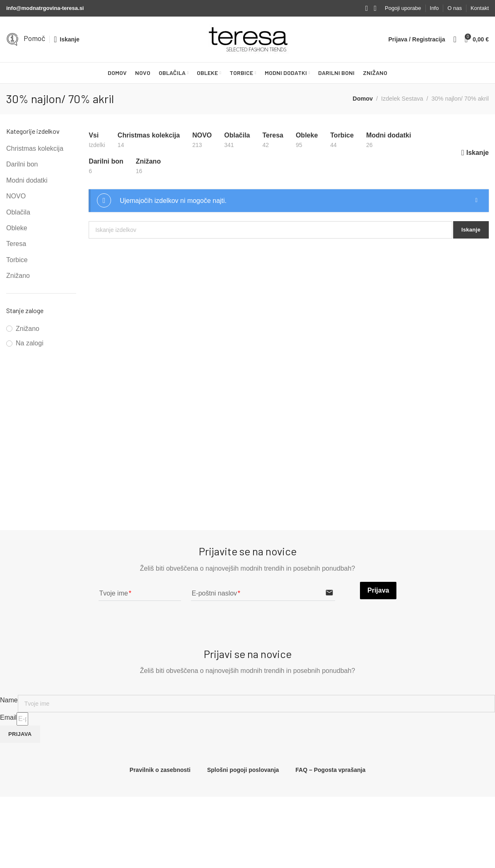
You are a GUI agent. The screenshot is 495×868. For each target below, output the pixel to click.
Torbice (17, 260)
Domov (363, 99)
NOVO (16, 196)
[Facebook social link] (367, 8)
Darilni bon (22, 164)
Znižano (18, 276)
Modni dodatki (27, 180)
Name (9, 700)
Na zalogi (30, 343)
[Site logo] (248, 39)
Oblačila (18, 212)
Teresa (16, 244)
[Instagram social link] (375, 8)
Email (8, 717)
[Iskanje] (67, 39)
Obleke (17, 228)
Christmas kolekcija (35, 148)
